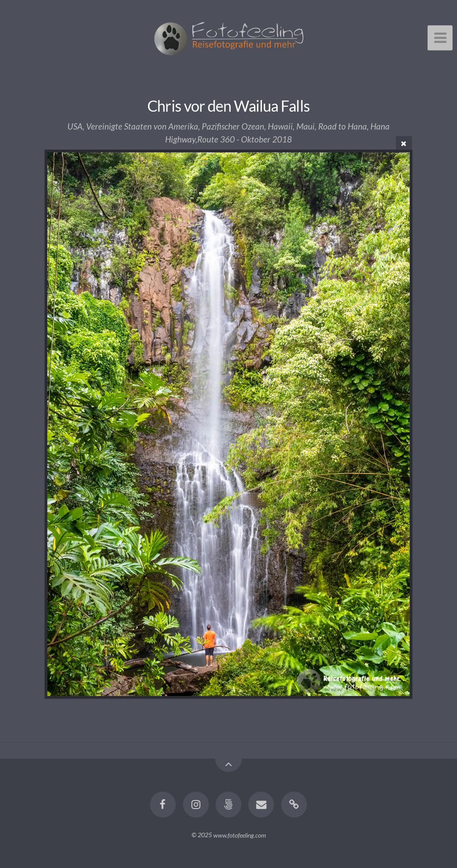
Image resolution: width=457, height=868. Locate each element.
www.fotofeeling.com (240, 835)
